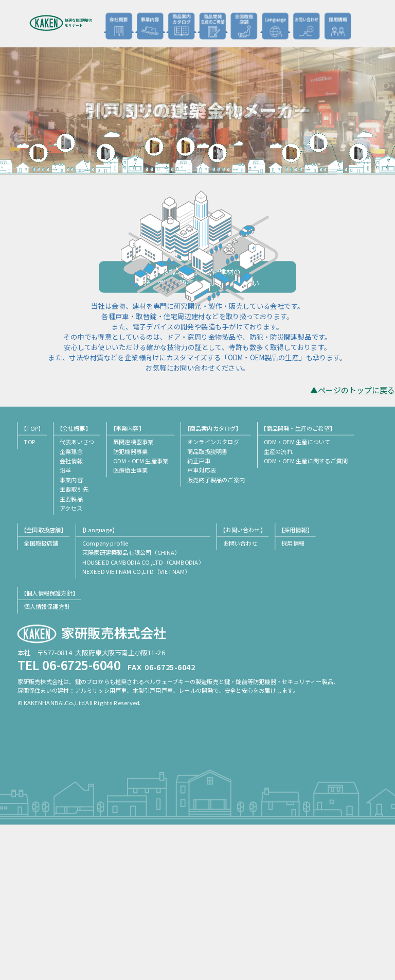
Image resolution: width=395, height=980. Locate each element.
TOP (30, 597)
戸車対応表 (202, 625)
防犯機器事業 (130, 606)
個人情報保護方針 (47, 761)
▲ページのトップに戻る (353, 545)
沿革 (65, 625)
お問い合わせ (306, 26)
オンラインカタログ (213, 597)
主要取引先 (74, 644)
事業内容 (71, 635)
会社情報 (71, 616)
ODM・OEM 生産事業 (141, 616)
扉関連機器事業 (133, 597)
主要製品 (71, 654)
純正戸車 (199, 616)
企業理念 (71, 606)
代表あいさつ (77, 597)
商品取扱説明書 (207, 606)
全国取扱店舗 (244, 26)
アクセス (71, 663)
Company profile (105, 698)
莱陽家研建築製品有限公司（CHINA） (131, 708)
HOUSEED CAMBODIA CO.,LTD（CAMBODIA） (143, 717)
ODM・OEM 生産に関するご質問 (306, 616)
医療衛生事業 (130, 625)
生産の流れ (278, 606)
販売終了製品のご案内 (216, 635)
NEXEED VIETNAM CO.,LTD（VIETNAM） (136, 726)
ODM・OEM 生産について (297, 597)
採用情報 (337, 26)
